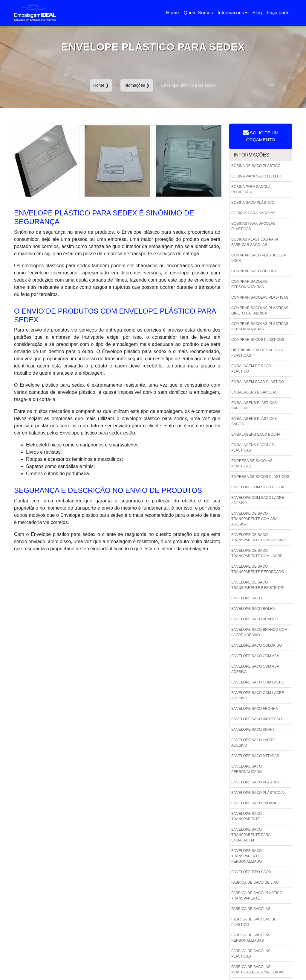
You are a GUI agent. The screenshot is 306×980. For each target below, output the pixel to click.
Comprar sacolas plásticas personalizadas (260, 326)
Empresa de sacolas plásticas (252, 464)
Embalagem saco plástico (258, 382)
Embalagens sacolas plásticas (253, 448)
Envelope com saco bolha (258, 487)
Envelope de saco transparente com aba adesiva (254, 519)
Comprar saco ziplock (254, 271)
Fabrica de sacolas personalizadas (251, 938)
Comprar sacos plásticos (258, 340)
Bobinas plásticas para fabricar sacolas (255, 242)
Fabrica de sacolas (251, 909)
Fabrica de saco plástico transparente (257, 896)
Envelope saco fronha (255, 709)
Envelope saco (247, 598)
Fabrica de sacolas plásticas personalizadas (258, 970)
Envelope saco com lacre (258, 682)
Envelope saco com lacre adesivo (258, 695)
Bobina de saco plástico (256, 166)
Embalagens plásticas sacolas (254, 405)
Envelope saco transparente (247, 816)
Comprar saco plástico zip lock (259, 258)
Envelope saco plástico (256, 782)
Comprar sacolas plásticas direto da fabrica (260, 311)
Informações (231, 13)
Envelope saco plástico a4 (258, 793)
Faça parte (278, 13)
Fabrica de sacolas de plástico (254, 922)
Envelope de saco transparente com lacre (257, 553)
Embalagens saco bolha (256, 434)
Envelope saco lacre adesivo (253, 743)
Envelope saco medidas (255, 756)
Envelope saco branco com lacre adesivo (259, 632)
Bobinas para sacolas (253, 213)
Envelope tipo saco (251, 872)
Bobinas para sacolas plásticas (253, 226)
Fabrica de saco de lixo (255, 882)
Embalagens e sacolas (254, 392)
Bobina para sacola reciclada (251, 189)
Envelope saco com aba (255, 656)
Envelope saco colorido (257, 645)
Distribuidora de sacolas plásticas (257, 353)
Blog (257, 13)
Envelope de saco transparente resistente (257, 585)
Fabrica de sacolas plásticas (251, 954)
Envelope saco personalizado (247, 769)
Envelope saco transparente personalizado (247, 856)
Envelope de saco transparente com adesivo (259, 537)
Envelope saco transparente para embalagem (251, 835)
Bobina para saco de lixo (256, 176)
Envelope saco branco (255, 619)
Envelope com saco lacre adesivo (258, 500)
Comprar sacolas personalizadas (249, 284)
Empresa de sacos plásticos (260, 477)
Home (174, 15)
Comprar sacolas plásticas (260, 297)
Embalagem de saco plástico (251, 369)
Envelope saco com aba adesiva (255, 669)
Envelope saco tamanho (256, 803)
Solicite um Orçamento (261, 136)
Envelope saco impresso (257, 719)
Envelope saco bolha (253, 609)
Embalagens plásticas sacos (254, 421)
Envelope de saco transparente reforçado (258, 569)
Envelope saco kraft (253, 730)
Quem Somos (198, 13)
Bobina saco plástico (253, 203)
